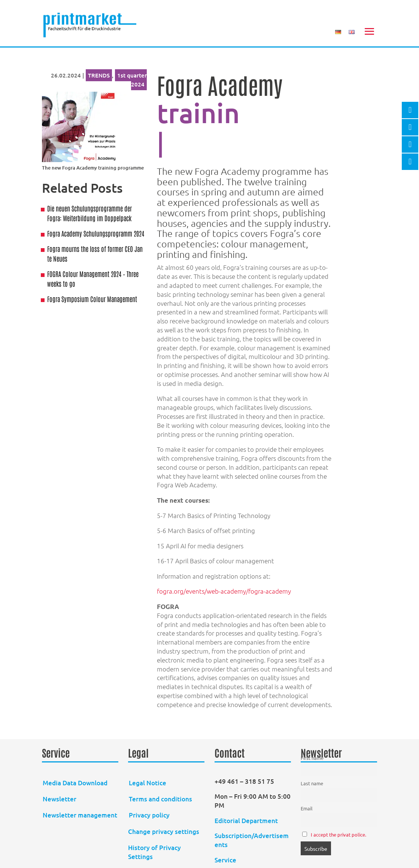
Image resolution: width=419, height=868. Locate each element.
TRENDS (99, 75)
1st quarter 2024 (132, 80)
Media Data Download (75, 783)
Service (225, 860)
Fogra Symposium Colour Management (92, 299)
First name (312, 758)
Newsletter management (80, 815)
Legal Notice (148, 783)
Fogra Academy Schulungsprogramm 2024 (96, 233)
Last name (312, 783)
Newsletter (60, 799)
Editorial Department (247, 821)
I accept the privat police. (338, 835)
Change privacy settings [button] (164, 832)
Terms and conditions (160, 799)
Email (307, 808)
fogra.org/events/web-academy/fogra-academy (224, 591)
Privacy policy (149, 815)
